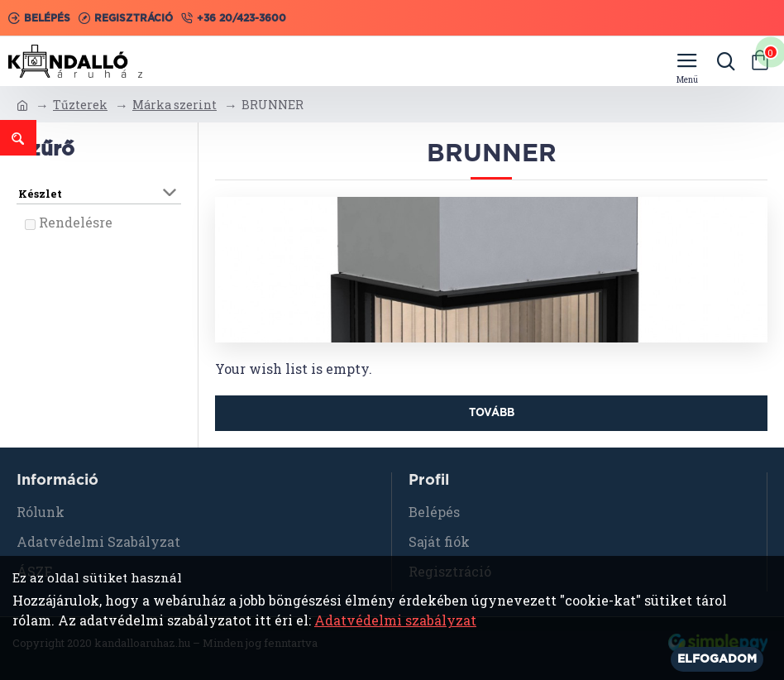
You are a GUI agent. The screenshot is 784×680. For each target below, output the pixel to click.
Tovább (492, 413)
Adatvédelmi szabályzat (395, 620)
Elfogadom (717, 659)
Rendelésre (76, 222)
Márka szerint (174, 105)
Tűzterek (80, 105)
